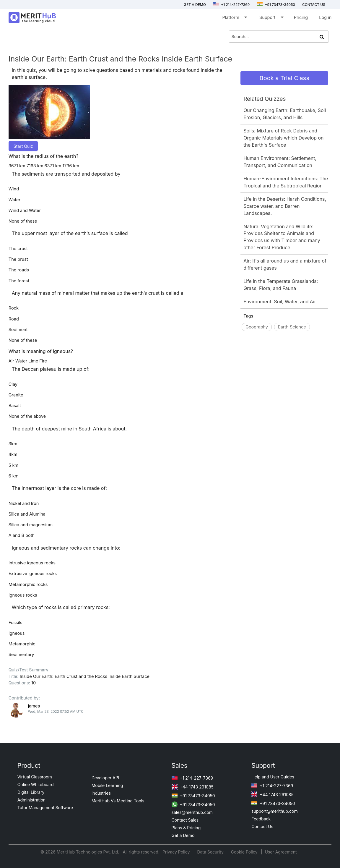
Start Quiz (23, 146)
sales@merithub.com (192, 812)
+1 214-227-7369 (231, 5)
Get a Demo (195, 5)
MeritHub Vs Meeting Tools (118, 801)
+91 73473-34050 (276, 5)
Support (271, 18)
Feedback (261, 819)
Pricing (301, 17)
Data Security (211, 852)
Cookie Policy (244, 852)
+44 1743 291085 (193, 787)
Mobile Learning (107, 785)
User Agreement (281, 852)
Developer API (105, 778)
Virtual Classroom (35, 777)
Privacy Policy (177, 852)
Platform (234, 18)
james (34, 706)
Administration (31, 800)
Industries (101, 793)
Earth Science (292, 327)
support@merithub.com (274, 811)
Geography (257, 327)
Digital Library (31, 792)
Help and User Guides (273, 777)
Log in (325, 17)
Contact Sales (185, 820)
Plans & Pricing (186, 828)
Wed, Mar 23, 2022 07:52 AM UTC (56, 712)
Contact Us (262, 826)
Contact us (314, 5)
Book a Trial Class (284, 78)
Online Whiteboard (36, 784)
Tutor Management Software (45, 808)
